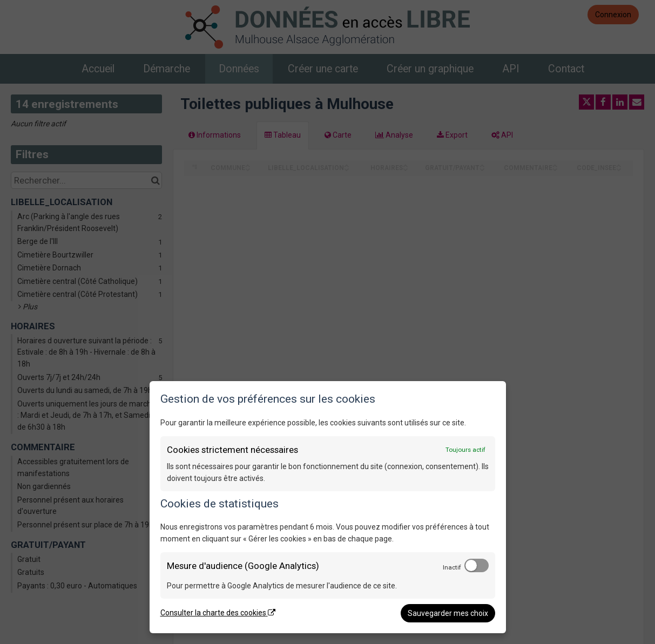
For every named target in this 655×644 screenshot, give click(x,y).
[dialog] (328, 507)
